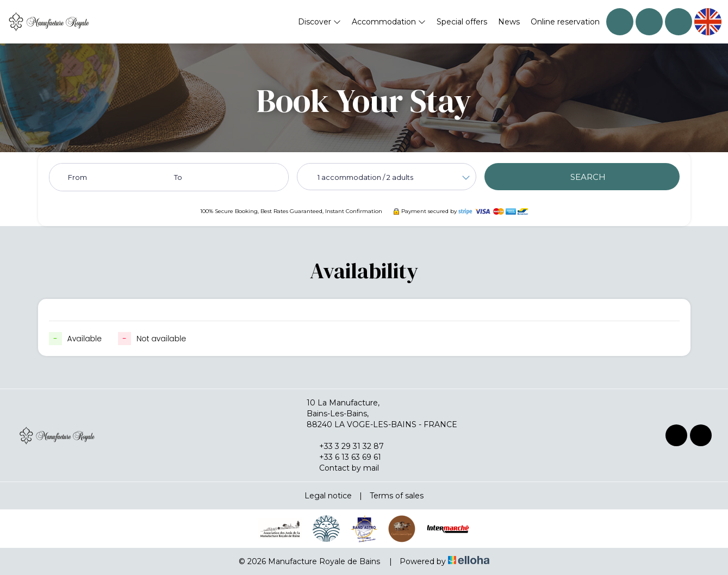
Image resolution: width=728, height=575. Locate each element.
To (178, 177)
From (77, 177)
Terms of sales (397, 496)
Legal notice (328, 496)
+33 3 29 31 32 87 (345, 446)
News (509, 22)
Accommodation (389, 22)
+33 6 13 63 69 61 (344, 457)
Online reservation (565, 22)
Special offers (462, 22)
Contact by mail (343, 468)
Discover (319, 22)
